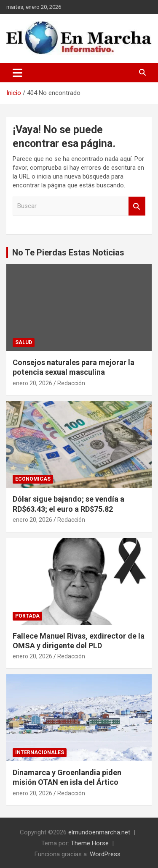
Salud (24, 342)
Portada (27, 616)
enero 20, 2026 (32, 383)
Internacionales (40, 752)
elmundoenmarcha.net (99, 832)
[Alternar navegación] (17, 73)
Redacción (71, 383)
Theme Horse (90, 843)
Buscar (137, 206)
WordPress (105, 854)
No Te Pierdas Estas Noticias (68, 253)
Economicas (33, 479)
